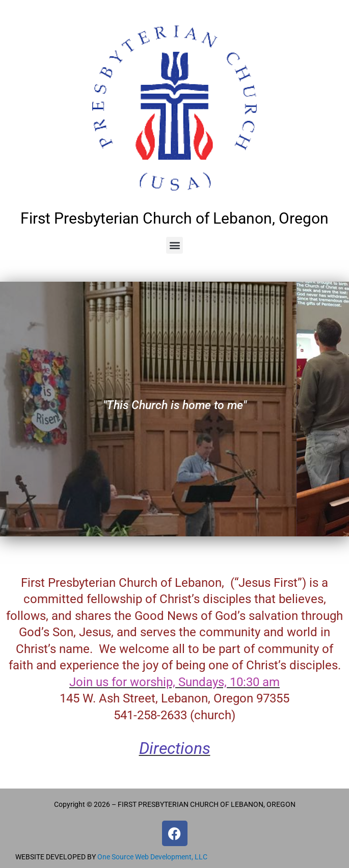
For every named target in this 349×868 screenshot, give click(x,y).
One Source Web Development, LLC (152, 857)
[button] (174, 245)
